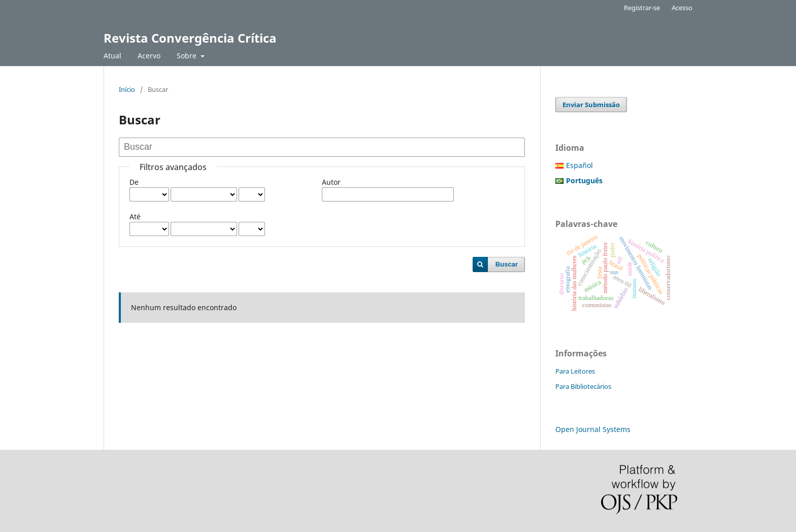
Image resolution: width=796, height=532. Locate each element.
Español (579, 165)
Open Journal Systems (593, 429)
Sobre (188, 56)
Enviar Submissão (591, 105)
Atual (112, 56)
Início (127, 89)
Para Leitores (575, 371)
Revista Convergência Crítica (190, 38)
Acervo (149, 56)
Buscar (507, 264)
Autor (331, 182)
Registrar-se (642, 8)
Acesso (682, 8)
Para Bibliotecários (583, 386)
